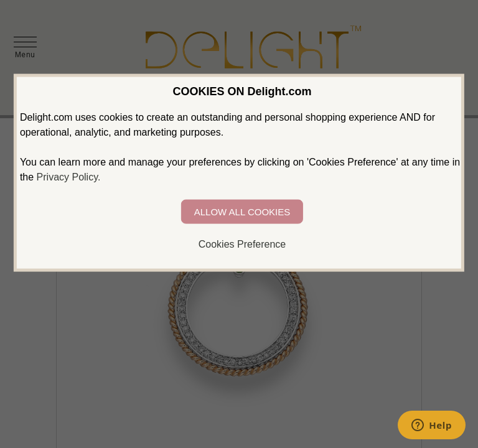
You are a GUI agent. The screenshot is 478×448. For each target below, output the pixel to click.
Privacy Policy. (69, 177)
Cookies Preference (242, 244)
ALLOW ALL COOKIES (242, 212)
